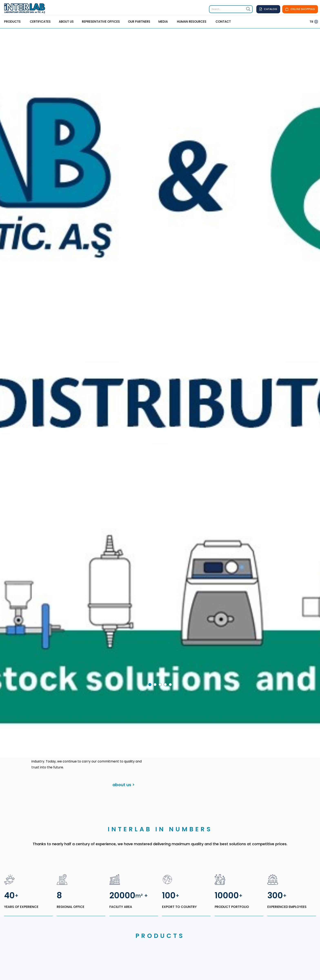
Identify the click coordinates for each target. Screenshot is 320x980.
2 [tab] (156, 635)
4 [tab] (166, 635)
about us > (123, 734)
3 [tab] (161, 635)
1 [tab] (151, 635)
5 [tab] (171, 635)
